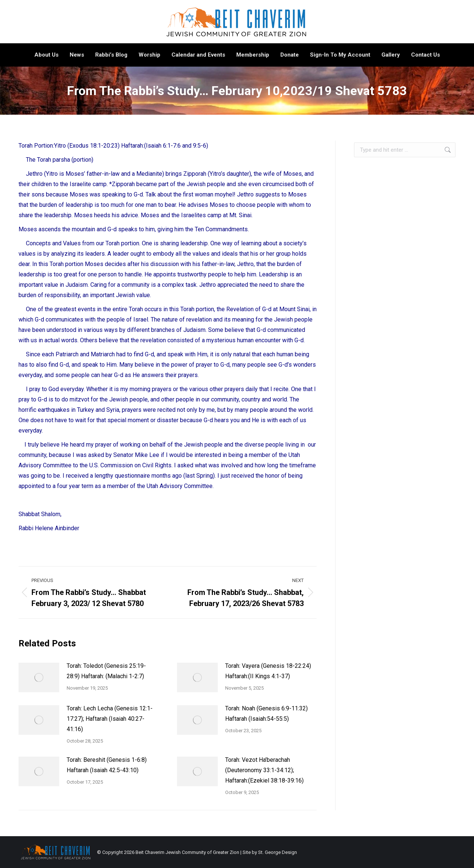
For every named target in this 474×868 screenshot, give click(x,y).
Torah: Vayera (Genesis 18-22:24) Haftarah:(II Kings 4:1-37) (268, 671)
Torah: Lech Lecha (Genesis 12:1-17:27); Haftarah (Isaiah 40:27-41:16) (110, 719)
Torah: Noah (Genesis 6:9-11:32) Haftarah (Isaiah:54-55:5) (266, 714)
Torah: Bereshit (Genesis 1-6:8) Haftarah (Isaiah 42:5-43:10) (107, 765)
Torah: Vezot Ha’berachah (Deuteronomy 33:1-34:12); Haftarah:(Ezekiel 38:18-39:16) (264, 770)
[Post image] (39, 677)
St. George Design (278, 852)
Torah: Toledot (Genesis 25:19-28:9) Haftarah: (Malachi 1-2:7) (106, 671)
